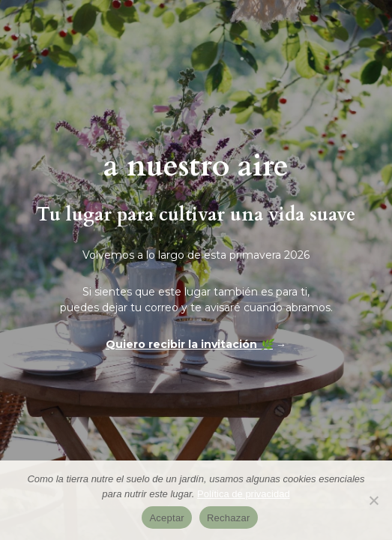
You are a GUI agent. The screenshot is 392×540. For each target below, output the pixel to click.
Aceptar (167, 518)
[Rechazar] (373, 500)
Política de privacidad (244, 494)
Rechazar (229, 518)
